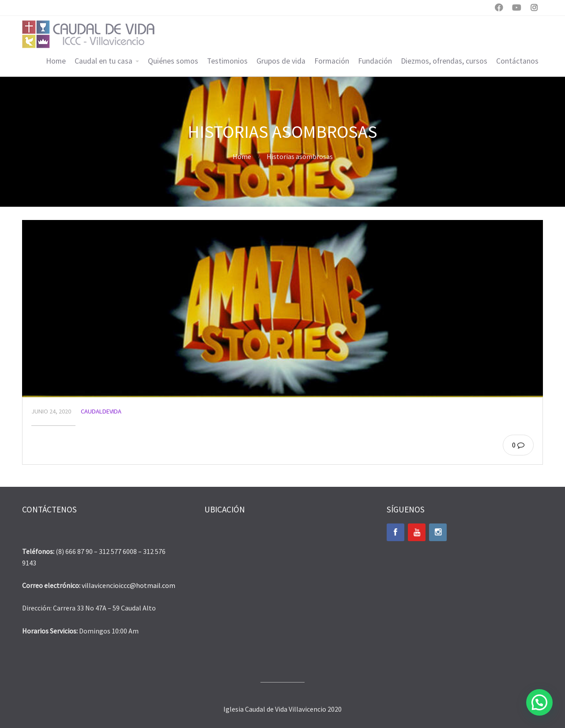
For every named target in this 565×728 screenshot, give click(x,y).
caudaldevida (101, 411)
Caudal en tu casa (104, 61)
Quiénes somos (173, 61)
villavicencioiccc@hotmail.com (128, 585)
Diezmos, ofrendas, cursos (444, 61)
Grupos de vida (281, 61)
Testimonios (227, 61)
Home (56, 61)
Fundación (375, 61)
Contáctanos (517, 61)
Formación (332, 61)
